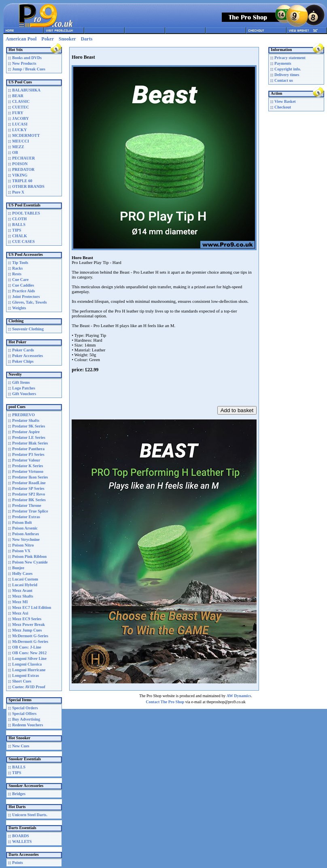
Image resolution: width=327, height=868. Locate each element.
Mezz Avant (22, 590)
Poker (48, 39)
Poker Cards (23, 350)
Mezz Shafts (23, 596)
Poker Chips (23, 361)
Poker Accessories (28, 356)
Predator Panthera (28, 449)
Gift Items (21, 382)
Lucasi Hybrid (25, 585)
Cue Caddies (23, 285)
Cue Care (20, 280)
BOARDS (21, 836)
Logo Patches (24, 388)
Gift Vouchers (24, 394)
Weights (19, 308)
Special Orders (25, 708)
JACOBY (20, 118)
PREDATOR (23, 169)
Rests (17, 274)
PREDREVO (23, 415)
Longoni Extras (25, 675)
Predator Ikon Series (30, 477)
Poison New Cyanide (30, 562)
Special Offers (24, 714)
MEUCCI (21, 141)
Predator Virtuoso (28, 471)
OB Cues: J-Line (27, 647)
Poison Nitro (23, 545)
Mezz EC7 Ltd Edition (32, 607)
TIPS (17, 230)
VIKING (20, 175)
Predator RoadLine (29, 483)
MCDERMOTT (26, 135)
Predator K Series (28, 466)
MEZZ (18, 147)
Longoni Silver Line (29, 658)
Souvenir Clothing (28, 329)
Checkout (283, 107)
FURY (18, 113)
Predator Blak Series (30, 443)
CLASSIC (21, 101)
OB (15, 152)
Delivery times (287, 75)
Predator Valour (26, 460)
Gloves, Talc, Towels (30, 302)
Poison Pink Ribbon (29, 556)
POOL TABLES (26, 213)
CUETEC (21, 107)
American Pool (21, 39)
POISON (20, 164)
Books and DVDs (27, 58)
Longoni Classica (27, 664)
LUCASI (20, 124)
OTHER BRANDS (28, 186)
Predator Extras (26, 517)
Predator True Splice (30, 511)
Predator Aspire (26, 432)
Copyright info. (288, 69)
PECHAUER (23, 158)
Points (18, 863)
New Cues (21, 746)
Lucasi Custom (25, 579)
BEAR (18, 96)
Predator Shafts (26, 420)
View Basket (285, 101)
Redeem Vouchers (28, 725)
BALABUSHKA (26, 90)
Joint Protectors (26, 297)
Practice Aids (23, 291)
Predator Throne (27, 505)
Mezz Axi (20, 613)
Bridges (19, 794)
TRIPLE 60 (22, 181)
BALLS (19, 224)
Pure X (18, 192)
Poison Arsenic (25, 528)
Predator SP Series (28, 488)
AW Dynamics (239, 696)
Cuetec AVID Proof (29, 687)
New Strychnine (26, 539)
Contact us (284, 80)
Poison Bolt (22, 522)
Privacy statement (290, 58)
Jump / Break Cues (29, 69)
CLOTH (19, 219)
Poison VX (21, 551)
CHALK (20, 236)
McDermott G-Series (30, 636)
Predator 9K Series (29, 426)
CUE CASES (23, 241)
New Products (24, 63)
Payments (283, 63)
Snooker (67, 39)
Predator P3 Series (28, 454)
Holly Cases (22, 573)
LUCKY (19, 130)
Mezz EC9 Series (27, 619)
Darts (87, 39)
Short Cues (22, 681)
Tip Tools (20, 263)
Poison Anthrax (25, 534)
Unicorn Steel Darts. (30, 815)
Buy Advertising (26, 719)
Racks (17, 268)
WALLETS (22, 841)
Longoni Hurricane (29, 670)
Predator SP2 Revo (29, 494)
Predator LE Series (29, 437)
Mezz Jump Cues (27, 630)
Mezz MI (20, 602)
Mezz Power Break (29, 624)
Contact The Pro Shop (165, 702)
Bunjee (18, 568)
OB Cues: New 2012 (29, 653)
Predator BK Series (29, 500)
